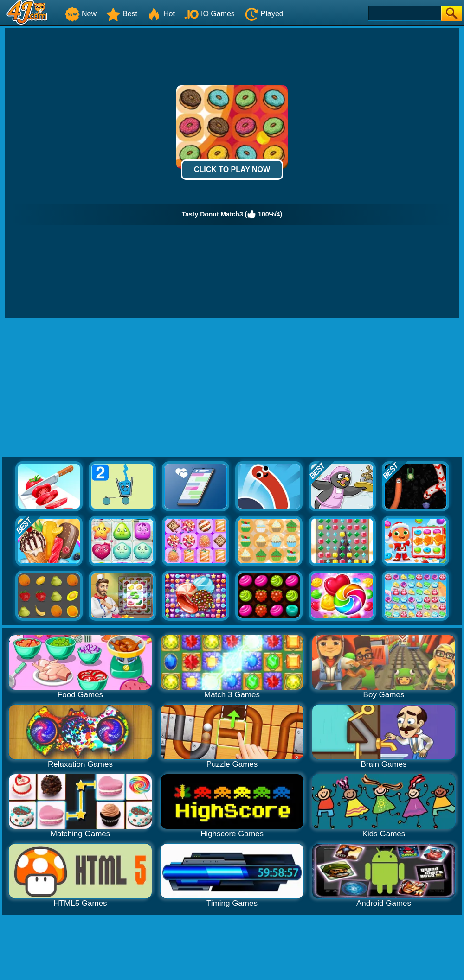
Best (122, 14)
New (81, 14)
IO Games (209, 14)
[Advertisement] (232, 388)
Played (264, 14)
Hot (161, 14)
